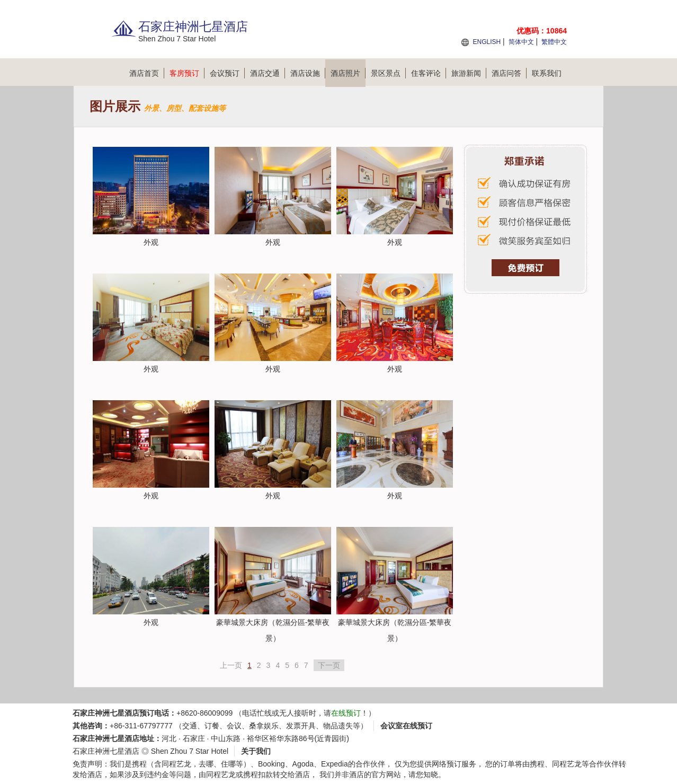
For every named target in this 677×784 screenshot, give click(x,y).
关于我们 (256, 751)
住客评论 (429, 73)
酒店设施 (308, 73)
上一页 (231, 665)
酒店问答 (509, 73)
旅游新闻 (469, 73)
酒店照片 (348, 73)
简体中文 (521, 42)
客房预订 (187, 73)
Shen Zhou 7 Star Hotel (190, 751)
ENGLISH (487, 42)
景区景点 (388, 73)
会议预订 (227, 73)
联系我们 (547, 73)
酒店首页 (147, 73)
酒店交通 (268, 73)
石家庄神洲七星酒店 (106, 751)
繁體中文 (554, 42)
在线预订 (346, 713)
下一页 (329, 665)
